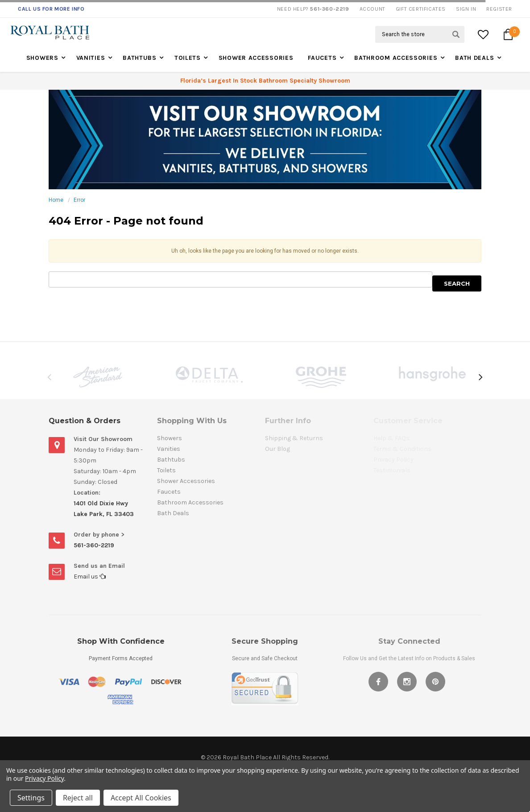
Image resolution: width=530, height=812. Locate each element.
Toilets (188, 58)
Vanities (91, 58)
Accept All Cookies (141, 798)
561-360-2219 (94, 545)
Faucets (322, 58)
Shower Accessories (256, 58)
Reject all (78, 798)
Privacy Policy (44, 778)
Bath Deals (474, 58)
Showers (42, 58)
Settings (31, 798)
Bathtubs (140, 58)
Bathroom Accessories (396, 58)
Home (56, 200)
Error (79, 200)
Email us (90, 577)
